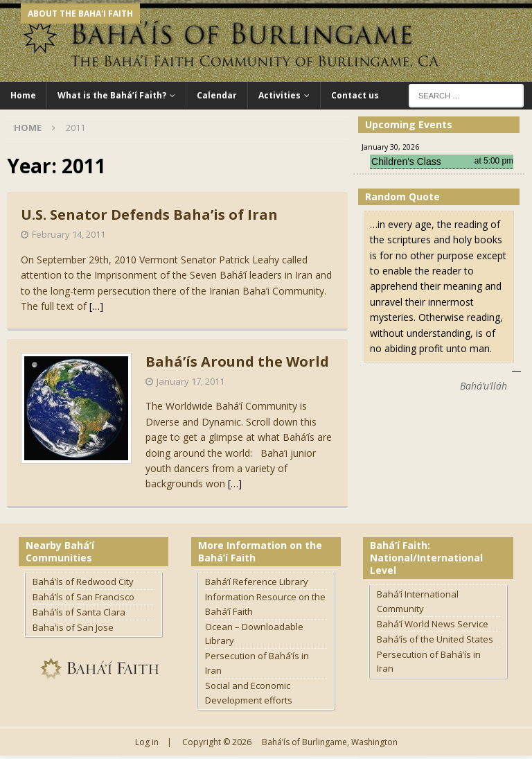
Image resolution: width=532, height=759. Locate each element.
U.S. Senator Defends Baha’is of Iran (149, 215)
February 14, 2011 (69, 234)
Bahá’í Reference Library (257, 582)
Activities (280, 95)
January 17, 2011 (190, 381)
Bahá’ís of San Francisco (83, 597)
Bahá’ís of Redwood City (83, 582)
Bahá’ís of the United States (435, 639)
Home (23, 95)
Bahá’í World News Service (433, 624)
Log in (147, 742)
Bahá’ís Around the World (237, 361)
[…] (96, 306)
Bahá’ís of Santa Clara (79, 612)
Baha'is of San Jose (73, 627)
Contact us (355, 95)
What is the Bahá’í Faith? (112, 95)
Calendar (217, 95)
